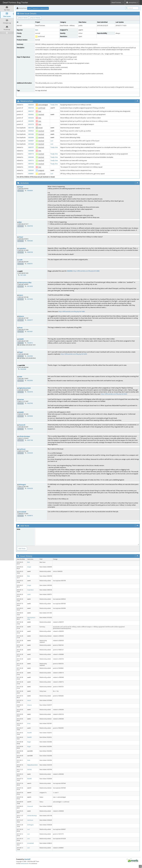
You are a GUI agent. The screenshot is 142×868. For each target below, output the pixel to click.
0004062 (31, 114)
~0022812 (30, 343)
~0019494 (30, 299)
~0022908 (23, 369)
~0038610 (30, 516)
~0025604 (30, 416)
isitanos (21, 316)
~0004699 (30, 191)
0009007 (31, 141)
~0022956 (30, 380)
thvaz (21, 328)
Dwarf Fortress (118, 2)
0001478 (31, 128)
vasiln (21, 260)
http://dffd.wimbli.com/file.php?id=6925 (114, 394)
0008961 (31, 174)
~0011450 (23, 275)
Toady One (54, 105)
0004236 (31, 118)
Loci (52, 141)
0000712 (31, 160)
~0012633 (30, 286)
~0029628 (30, 429)
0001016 (31, 164)
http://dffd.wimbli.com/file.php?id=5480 (72, 311)
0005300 (31, 167)
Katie (20, 377)
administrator (25, 863)
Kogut (21, 352)
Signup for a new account (40, 8)
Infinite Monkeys (24, 436)
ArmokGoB (22, 512)
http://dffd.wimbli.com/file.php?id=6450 (74, 354)
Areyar (21, 187)
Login (30, 8)
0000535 (31, 105)
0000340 (31, 157)
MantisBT (27, 859)
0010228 (31, 144)
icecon (21, 295)
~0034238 (30, 488)
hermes (21, 399)
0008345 (31, 170)
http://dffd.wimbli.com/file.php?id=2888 (86, 271)
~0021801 (30, 331)
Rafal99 (21, 339)
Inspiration (22, 248)
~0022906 (30, 356)
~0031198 (30, 440)
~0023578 (30, 392)
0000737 (31, 147)
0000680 (31, 151)
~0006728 (30, 252)
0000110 (31, 154)
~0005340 (30, 241)
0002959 (31, 121)
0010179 (31, 124)
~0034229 (30, 453)
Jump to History (35, 18)
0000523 (31, 131)
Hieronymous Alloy (25, 282)
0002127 (31, 111)
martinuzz (22, 449)
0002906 (31, 137)
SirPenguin (22, 485)
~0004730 (30, 226)
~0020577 (30, 320)
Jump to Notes (23, 18)
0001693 (31, 134)
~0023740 (30, 403)
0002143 (31, 108)
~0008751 (30, 264)
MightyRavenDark (25, 388)
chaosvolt (22, 425)
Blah (37, 30)
